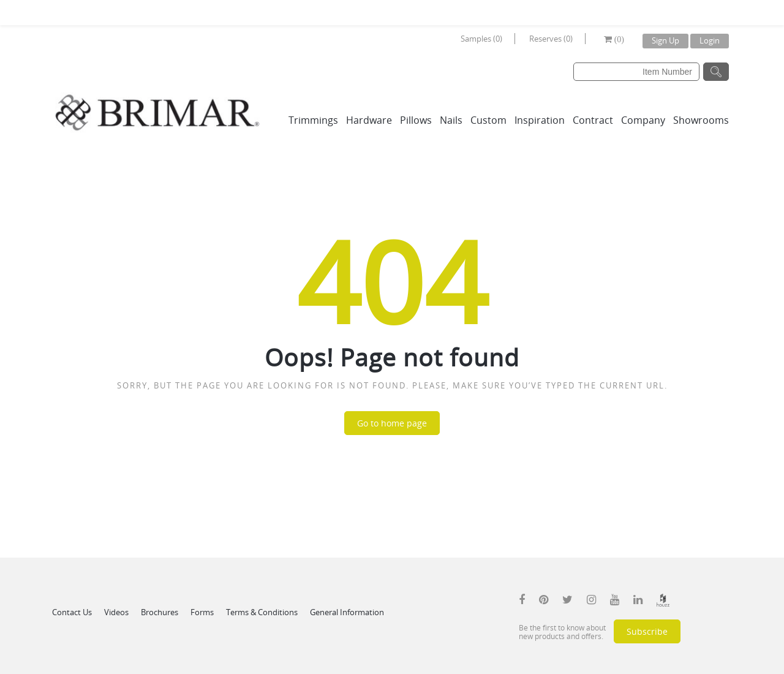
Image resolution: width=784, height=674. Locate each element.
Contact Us (72, 612)
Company (643, 120)
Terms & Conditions (262, 612)
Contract (593, 120)
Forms (202, 612)
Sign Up (665, 40)
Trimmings (313, 120)
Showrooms (701, 120)
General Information (347, 612)
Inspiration (540, 120)
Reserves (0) (551, 39)
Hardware (369, 120)
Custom (488, 120)
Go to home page (392, 423)
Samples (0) (481, 39)
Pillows (416, 120)
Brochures (160, 612)
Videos (116, 612)
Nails (451, 120)
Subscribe (647, 631)
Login (710, 40)
